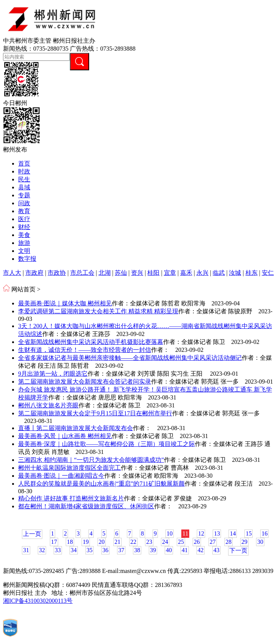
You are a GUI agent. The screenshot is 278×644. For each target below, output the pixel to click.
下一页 (238, 550)
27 (213, 542)
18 (70, 542)
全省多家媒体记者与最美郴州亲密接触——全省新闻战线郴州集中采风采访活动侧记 (130, 358)
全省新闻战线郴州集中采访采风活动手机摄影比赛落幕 (91, 342)
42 (201, 550)
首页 (24, 163)
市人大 (12, 273)
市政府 (34, 273)
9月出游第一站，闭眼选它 (53, 374)
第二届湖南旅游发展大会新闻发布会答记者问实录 (85, 382)
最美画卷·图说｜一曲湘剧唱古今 (61, 476)
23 (149, 542)
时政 (24, 171)
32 (42, 550)
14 (233, 533)
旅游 (24, 243)
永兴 (202, 273)
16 (264, 533)
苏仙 (121, 273)
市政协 (57, 273)
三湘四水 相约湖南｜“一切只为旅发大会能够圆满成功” (91, 460)
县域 (24, 187)
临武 (219, 273)
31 (26, 550)
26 (197, 542)
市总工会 (82, 273)
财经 (24, 227)
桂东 (252, 273)
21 (117, 542)
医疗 (24, 219)
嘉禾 (186, 273)
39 (153, 550)
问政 (24, 203)
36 (105, 550)
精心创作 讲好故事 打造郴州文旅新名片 (71, 498)
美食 (24, 235)
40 (169, 550)
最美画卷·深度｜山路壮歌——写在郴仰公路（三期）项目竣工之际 (107, 444)
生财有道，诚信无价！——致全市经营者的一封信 (85, 350)
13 (217, 533)
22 (133, 542)
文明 (24, 251)
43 (216, 550)
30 (260, 542)
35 (90, 550)
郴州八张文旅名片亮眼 (48, 405)
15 (249, 533)
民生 (24, 179)
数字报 (27, 259)
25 (181, 542)
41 (185, 550)
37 (121, 550)
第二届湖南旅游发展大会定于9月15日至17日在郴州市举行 (95, 413)
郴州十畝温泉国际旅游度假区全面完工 (69, 468)
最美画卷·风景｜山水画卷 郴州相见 (65, 436)
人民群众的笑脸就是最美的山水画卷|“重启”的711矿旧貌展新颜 (101, 484)
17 (54, 542)
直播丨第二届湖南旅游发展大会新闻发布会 (76, 428)
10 (170, 533)
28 (229, 542)
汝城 (235, 273)
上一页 (32, 534)
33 (58, 550)
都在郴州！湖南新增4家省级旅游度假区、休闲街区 (86, 506)
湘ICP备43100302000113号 (38, 601)
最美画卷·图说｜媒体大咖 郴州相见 (65, 303)
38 (137, 550)
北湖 (105, 273)
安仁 (268, 273)
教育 (24, 211)
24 (165, 542)
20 (102, 542)
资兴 (137, 273)
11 (185, 533)
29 (244, 542)
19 (86, 542)
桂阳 (153, 273)
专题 (24, 195)
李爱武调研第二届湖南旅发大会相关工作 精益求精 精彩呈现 (98, 311)
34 (74, 550)
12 (201, 533)
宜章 (170, 273)
